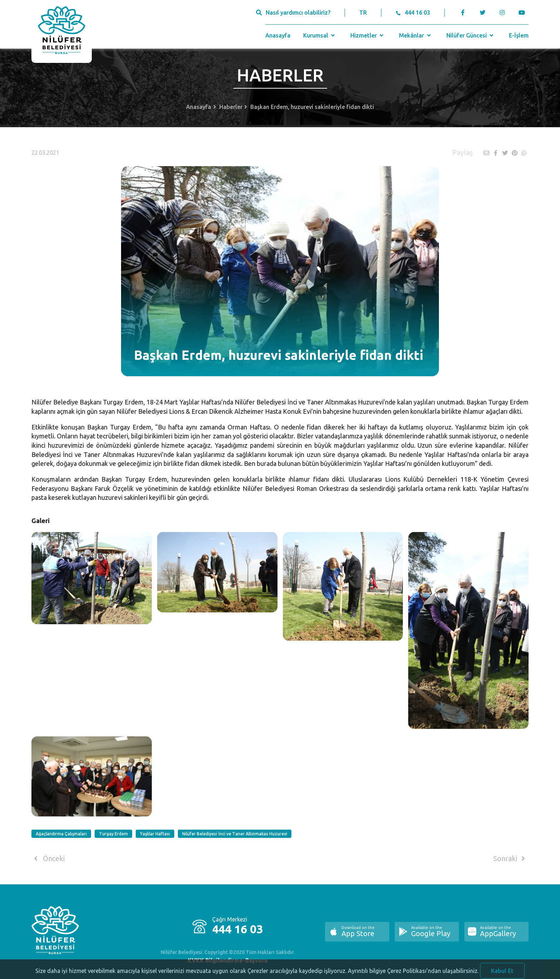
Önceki (48, 859)
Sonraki (510, 859)
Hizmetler (368, 35)
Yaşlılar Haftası (155, 834)
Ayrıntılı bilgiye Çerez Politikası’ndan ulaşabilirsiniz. (413, 974)
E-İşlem (519, 35)
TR (363, 13)
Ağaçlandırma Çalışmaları (61, 834)
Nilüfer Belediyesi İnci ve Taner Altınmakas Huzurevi (235, 834)
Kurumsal (320, 35)
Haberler (231, 107)
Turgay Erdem (113, 834)
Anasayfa (278, 35)
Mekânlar (416, 35)
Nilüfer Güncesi (471, 35)
